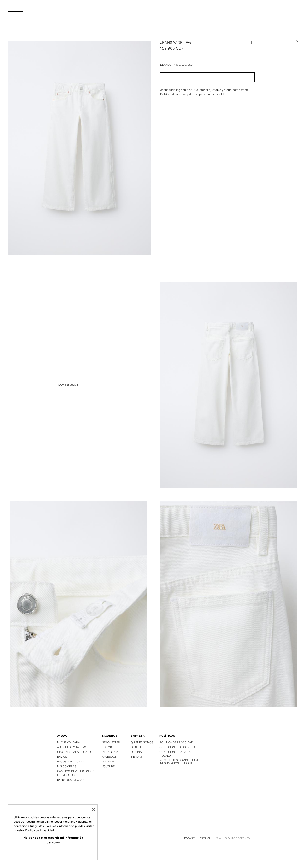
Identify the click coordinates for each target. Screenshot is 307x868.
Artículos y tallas (71, 747)
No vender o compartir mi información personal (179, 762)
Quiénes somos (142, 742)
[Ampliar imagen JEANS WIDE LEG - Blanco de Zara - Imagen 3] (229, 604)
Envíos (62, 757)
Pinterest (109, 762)
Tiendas (136, 757)
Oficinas (137, 752)
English (205, 838)
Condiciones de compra (177, 747)
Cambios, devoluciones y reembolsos (76, 773)
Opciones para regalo (74, 752)
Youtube (108, 766)
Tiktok (107, 747)
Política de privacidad (176, 742)
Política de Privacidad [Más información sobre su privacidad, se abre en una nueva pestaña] (39, 830)
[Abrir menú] (17, 11)
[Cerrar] (94, 809)
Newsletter (111, 742)
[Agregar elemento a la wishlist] (253, 42)
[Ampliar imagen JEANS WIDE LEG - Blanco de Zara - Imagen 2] (78, 604)
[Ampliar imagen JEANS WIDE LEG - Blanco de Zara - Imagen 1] (229, 385)
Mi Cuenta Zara (68, 742)
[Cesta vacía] (297, 42)
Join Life (137, 747)
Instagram (110, 752)
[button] (207, 77)
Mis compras (67, 766)
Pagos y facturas (71, 762)
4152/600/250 (183, 65)
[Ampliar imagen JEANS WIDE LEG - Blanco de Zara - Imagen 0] (79, 148)
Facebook (109, 757)
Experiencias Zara (71, 780)
